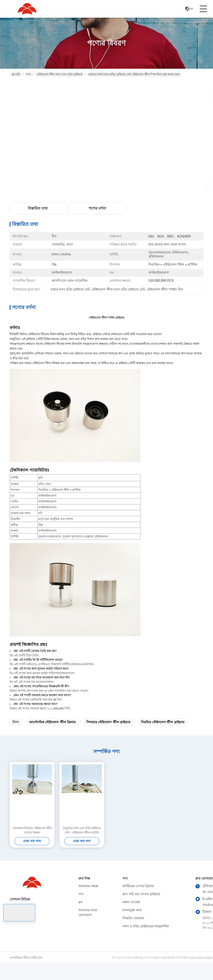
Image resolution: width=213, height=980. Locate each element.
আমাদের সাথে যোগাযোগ (88, 913)
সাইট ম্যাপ (37, 958)
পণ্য (28, 74)
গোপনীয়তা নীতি (19, 958)
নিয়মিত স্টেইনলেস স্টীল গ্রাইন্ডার (163, 722)
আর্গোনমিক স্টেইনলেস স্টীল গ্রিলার (52, 722)
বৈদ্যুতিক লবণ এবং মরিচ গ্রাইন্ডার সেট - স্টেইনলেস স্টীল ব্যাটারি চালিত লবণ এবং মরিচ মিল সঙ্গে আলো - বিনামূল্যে (82, 831)
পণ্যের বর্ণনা (97, 208)
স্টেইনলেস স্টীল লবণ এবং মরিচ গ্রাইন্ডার (60, 74)
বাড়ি (16, 74)
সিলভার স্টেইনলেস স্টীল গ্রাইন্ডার (108, 722)
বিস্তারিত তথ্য (38, 208)
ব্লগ (80, 902)
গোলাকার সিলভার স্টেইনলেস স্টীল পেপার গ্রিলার (32, 830)
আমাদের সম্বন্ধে (88, 886)
